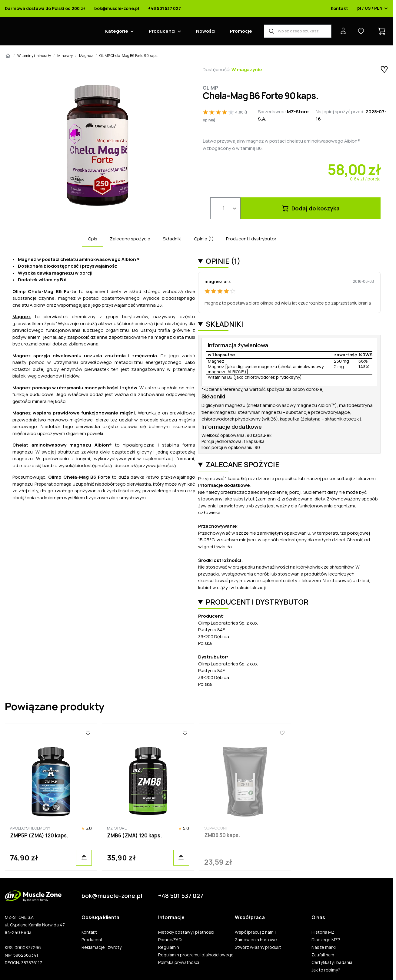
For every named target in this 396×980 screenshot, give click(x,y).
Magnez (86, 56)
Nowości (206, 31)
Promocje (241, 31)
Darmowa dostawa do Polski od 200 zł (45, 8)
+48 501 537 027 (165, 8)
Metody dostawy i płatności (186, 932)
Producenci (162, 31)
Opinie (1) (204, 239)
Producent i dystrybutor (251, 239)
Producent (92, 940)
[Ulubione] (88, 733)
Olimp (210, 88)
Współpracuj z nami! (255, 932)
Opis (93, 239)
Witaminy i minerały (34, 56)
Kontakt (339, 8)
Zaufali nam (323, 955)
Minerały (65, 56)
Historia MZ (323, 932)
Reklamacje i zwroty (101, 947)
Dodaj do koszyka (310, 208)
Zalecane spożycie (130, 239)
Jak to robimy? (326, 970)
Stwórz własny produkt (258, 947)
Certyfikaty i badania (332, 962)
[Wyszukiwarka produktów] (298, 31)
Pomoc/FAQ (170, 940)
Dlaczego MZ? (326, 940)
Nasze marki (324, 947)
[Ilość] (225, 208)
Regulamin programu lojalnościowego (196, 955)
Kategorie (117, 31)
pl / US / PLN (373, 8)
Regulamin (169, 947)
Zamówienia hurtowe (256, 940)
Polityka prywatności (179, 962)
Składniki (172, 239)
